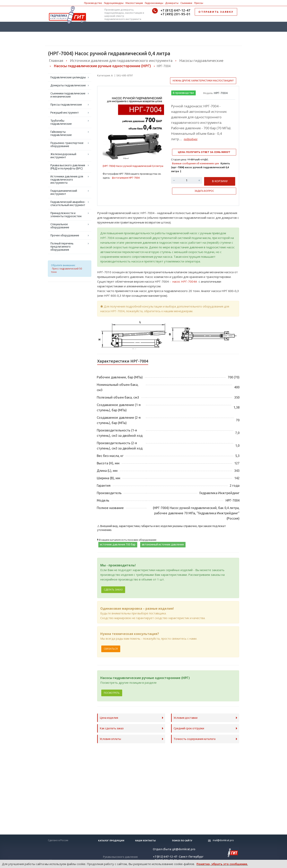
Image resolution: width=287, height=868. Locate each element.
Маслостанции (134, 3)
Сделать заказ (113, 590)
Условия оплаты (110, 739)
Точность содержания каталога (195, 739)
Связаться (111, 649)
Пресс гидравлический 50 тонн (66, 270)
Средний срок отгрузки (189, 728)
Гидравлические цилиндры (68, 77)
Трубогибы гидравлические (61, 122)
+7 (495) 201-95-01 (175, 14)
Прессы (199, 3)
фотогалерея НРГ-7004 (126, 178)
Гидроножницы (154, 3)
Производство (93, 3)
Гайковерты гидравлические (61, 133)
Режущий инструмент (65, 113)
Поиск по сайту (182, 841)
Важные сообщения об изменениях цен (196, 163)
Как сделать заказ (112, 728)
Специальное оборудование (60, 226)
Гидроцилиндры (114, 3)
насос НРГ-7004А (185, 281)
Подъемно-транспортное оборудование (67, 145)
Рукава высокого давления (120, 857)
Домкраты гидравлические (68, 85)
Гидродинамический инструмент (64, 192)
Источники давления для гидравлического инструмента (67, 180)
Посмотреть (112, 693)
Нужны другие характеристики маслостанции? (203, 81)
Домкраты (172, 3)
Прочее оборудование (65, 235)
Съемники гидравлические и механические (68, 95)
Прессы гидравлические (66, 105)
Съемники (186, 3)
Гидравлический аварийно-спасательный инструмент (68, 203)
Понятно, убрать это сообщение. (222, 864)
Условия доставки (186, 718)
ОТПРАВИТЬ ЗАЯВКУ (216, 12)
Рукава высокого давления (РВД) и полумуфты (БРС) (68, 167)
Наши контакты (145, 841)
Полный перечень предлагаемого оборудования (62, 247)
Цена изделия (109, 718)
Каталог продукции (111, 841)
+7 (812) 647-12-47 (175, 10)
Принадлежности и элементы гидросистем (66, 215)
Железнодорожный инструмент (63, 156)
